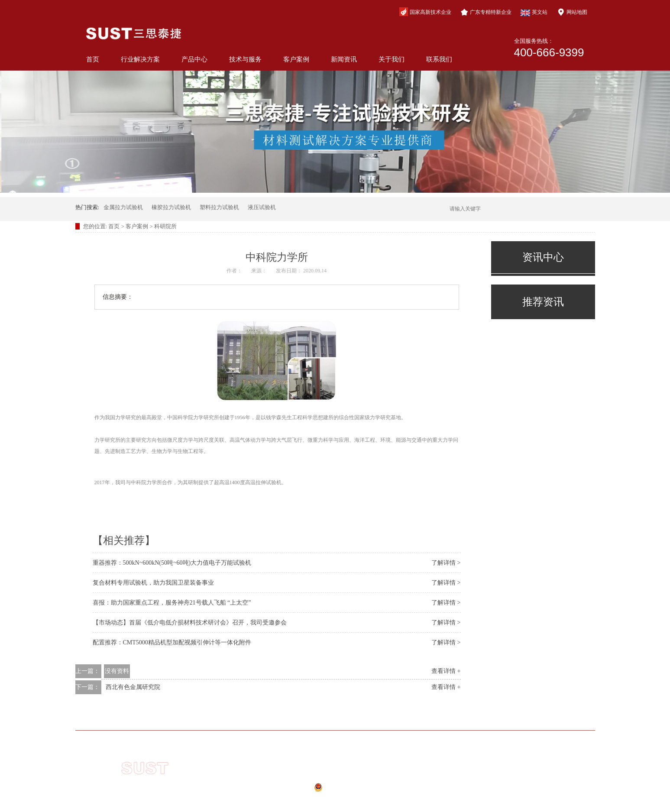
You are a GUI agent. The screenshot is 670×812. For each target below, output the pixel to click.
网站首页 (145, 717)
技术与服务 (245, 59)
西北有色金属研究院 (133, 687)
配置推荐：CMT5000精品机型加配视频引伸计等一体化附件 (172, 642)
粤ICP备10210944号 (327, 778)
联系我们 (439, 59)
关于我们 (392, 59)
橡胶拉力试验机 (171, 207)
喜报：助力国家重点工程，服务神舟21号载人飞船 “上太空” (172, 603)
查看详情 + (446, 671)
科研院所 (165, 226)
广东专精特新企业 (486, 12)
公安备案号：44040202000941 (321, 790)
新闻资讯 (344, 59)
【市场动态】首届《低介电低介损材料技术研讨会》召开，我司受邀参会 (190, 623)
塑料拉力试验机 (219, 207)
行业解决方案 (140, 59)
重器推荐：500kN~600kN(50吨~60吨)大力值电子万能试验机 (172, 563)
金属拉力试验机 (123, 207)
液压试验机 (262, 207)
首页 (93, 59)
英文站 (534, 13)
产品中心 (194, 59)
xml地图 (314, 800)
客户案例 (296, 59)
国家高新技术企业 (425, 12)
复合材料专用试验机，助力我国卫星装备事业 (153, 583)
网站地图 (572, 12)
